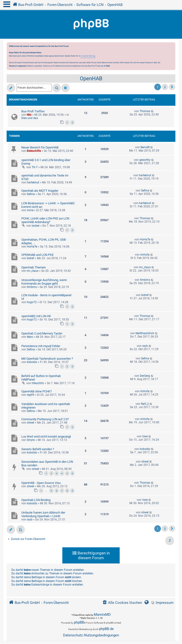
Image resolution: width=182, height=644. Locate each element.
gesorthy (145, 160)
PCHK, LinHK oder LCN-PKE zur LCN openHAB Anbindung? (45, 220)
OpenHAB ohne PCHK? (36, 391)
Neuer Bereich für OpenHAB (40, 147)
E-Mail (107, 66)
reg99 (30, 395)
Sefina (31, 194)
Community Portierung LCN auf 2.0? (45, 419)
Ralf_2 (145, 404)
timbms (32, 287)
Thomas (145, 111)
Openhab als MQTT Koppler (40, 191)
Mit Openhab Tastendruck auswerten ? (47, 359)
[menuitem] (162, 603)
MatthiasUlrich (145, 333)
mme (30, 210)
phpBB (79, 622)
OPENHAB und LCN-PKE (37, 255)
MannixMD (102, 615)
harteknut (33, 182)
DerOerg (145, 376)
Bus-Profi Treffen (33, 111)
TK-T (35, 167)
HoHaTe (32, 247)
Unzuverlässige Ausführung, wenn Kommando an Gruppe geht (44, 282)
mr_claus (33, 271)
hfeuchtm (38, 383)
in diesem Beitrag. (88, 56)
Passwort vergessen (18, 66)
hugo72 (32, 302)
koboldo (32, 362)
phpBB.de (106, 629)
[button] (172, 87)
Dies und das (30, 118)
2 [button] (165, 87)
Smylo (31, 440)
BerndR (145, 147)
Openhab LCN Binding (36, 500)
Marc (30, 337)
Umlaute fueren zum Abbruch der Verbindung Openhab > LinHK (43, 514)
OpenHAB (91, 79)
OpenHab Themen (34, 267)
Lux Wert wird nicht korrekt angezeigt (46, 436)
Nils (29, 115)
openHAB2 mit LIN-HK (36, 316)
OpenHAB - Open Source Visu (41, 483)
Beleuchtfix (34, 151)
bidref (30, 258)
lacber (36, 226)
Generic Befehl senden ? (38, 449)
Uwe (145, 436)
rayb (145, 346)
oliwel (30, 423)
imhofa (145, 255)
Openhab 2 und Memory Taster (42, 333)
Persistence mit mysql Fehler (41, 346)
